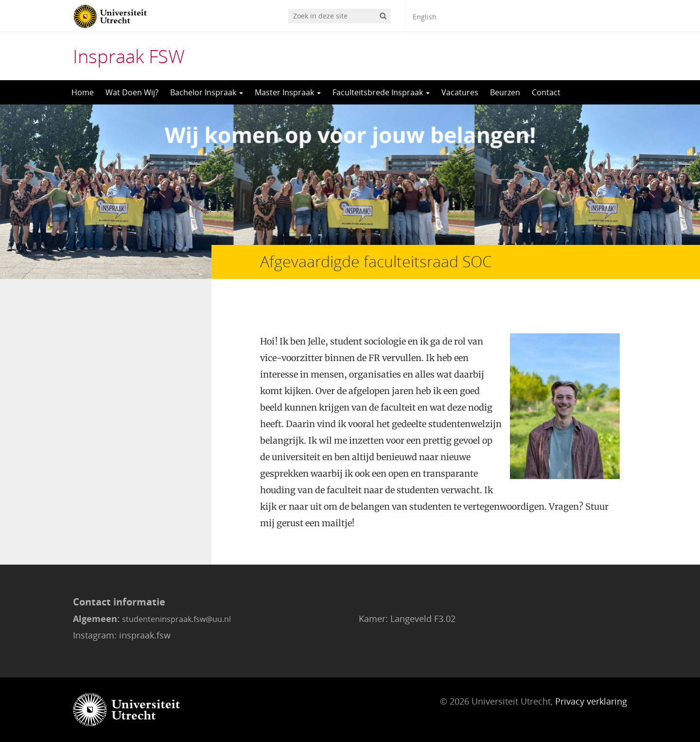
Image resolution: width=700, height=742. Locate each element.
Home (83, 92)
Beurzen (505, 92)
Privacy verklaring (591, 701)
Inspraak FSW (129, 56)
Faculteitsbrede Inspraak (381, 92)
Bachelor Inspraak (207, 92)
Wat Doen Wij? (132, 92)
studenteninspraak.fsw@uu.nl (176, 619)
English (425, 17)
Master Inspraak (288, 92)
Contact (546, 92)
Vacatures (460, 92)
